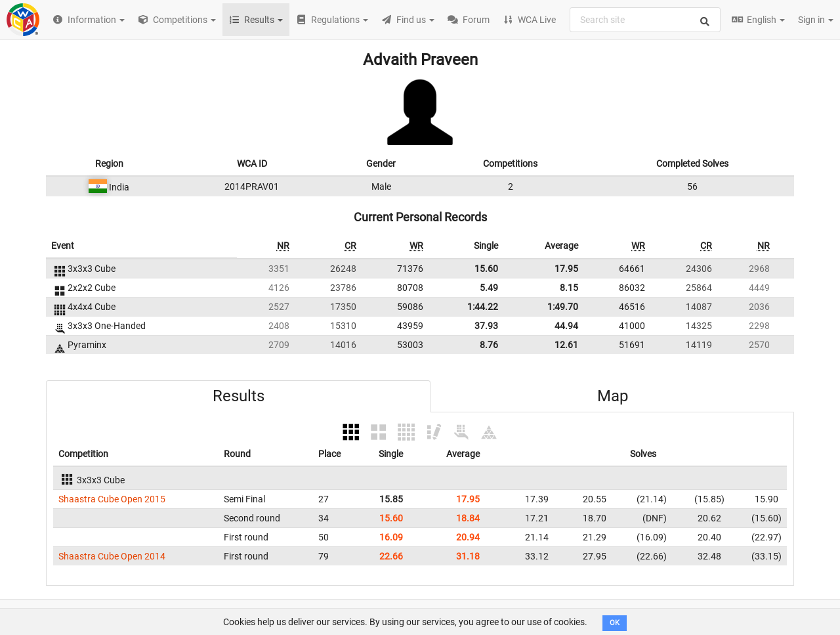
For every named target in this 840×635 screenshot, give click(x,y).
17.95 (566, 269)
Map (613, 396)
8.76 (489, 345)
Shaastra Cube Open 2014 (112, 556)
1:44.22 (483, 307)
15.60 (486, 269)
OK (615, 623)
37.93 (486, 326)
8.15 (569, 288)
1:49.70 (563, 307)
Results (239, 396)
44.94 (566, 326)
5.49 (489, 288)
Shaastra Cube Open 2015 (112, 499)
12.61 (566, 345)
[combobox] (645, 20)
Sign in (816, 20)
